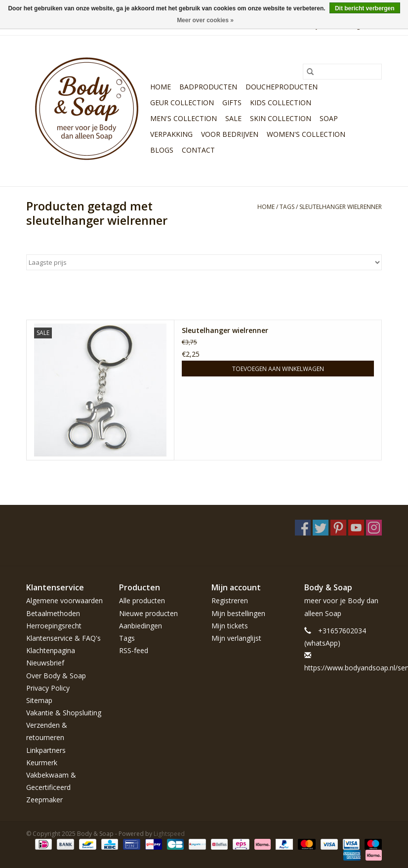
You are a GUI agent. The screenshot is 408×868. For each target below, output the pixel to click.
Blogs (162, 150)
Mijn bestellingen (238, 613)
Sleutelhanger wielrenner (225, 330)
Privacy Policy (48, 688)
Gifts (232, 103)
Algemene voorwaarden (64, 600)
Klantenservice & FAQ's (63, 638)
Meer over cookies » (205, 20)
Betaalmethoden (53, 613)
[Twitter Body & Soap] (321, 528)
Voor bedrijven (230, 134)
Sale (233, 118)
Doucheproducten (282, 87)
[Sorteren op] (204, 262)
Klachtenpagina (51, 650)
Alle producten (142, 600)
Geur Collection (182, 103)
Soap (329, 118)
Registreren (230, 600)
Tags (287, 207)
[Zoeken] (342, 72)
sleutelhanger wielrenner (341, 207)
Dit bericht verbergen (365, 8)
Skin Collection (281, 118)
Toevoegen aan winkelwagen (278, 369)
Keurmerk (42, 763)
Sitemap (39, 700)
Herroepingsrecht (54, 626)
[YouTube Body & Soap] (356, 528)
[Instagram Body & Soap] (374, 528)
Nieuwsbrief (45, 663)
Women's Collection (306, 134)
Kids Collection (281, 103)
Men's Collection (184, 118)
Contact (198, 150)
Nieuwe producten (148, 613)
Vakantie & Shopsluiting (64, 713)
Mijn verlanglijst (236, 638)
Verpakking (171, 134)
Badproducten (208, 87)
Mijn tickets (230, 626)
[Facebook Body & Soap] (303, 528)
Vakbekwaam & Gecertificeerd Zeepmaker (51, 787)
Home (161, 87)
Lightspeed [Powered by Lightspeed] (169, 834)
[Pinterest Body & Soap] (338, 528)
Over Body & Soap (56, 676)
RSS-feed (134, 650)
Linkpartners (46, 750)
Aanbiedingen (141, 626)
